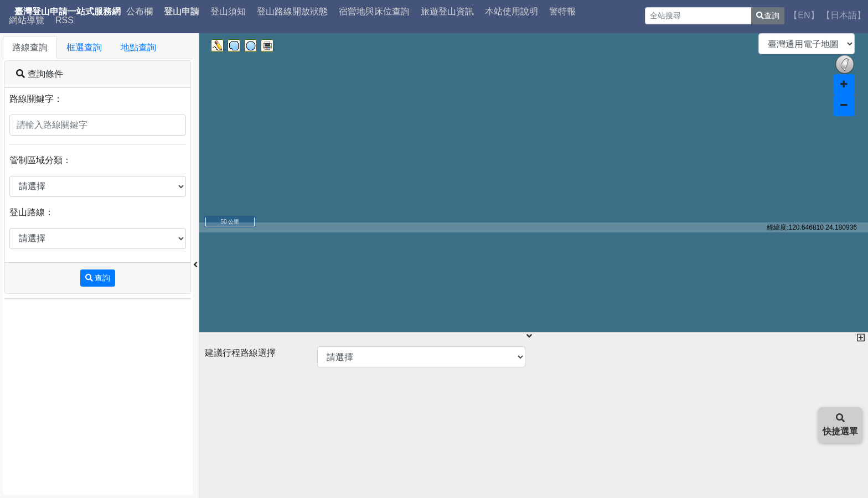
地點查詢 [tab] (138, 47)
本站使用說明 (512, 12)
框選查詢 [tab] (84, 47)
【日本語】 (844, 15)
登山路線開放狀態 (292, 12)
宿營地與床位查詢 (374, 12)
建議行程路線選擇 (240, 353)
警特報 (562, 12)
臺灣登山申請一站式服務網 (68, 12)
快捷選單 (840, 425)
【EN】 (804, 15)
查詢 (768, 15)
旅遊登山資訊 (447, 12)
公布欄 (139, 12)
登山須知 (228, 12)
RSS (64, 20)
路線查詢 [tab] (30, 47)
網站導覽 (27, 20)
